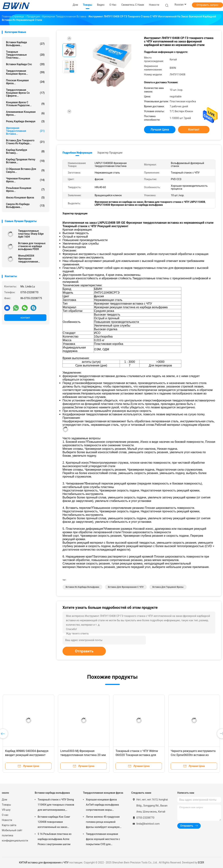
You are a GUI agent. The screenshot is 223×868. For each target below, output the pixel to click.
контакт (25, 318)
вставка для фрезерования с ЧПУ (126, 587)
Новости (7, 820)
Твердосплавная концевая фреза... (25, 72)
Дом (4, 800)
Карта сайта (9, 825)
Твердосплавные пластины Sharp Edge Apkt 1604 (31, 234)
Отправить (84, 651)
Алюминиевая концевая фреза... (25, 113)
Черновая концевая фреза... (25, 180)
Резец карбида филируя (25, 121)
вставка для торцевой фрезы (168, 587)
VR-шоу (6, 810)
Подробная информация (77, 153)
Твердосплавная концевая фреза (103, 793)
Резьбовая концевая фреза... (25, 189)
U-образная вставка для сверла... (25, 170)
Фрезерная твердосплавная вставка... (25, 131)
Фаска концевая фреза (25, 198)
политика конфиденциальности (15, 838)
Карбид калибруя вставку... (25, 151)
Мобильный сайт (12, 830)
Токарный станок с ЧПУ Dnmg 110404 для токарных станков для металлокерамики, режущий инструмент (56, 805)
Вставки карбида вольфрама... (25, 44)
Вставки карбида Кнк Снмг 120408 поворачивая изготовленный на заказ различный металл (54, 822)
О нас (5, 815)
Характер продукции (110, 153)
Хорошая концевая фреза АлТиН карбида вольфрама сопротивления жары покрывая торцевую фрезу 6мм (102, 805)
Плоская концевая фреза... (25, 82)
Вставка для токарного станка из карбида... (25, 142)
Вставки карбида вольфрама (52, 793)
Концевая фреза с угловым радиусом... (25, 104)
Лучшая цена (160, 130)
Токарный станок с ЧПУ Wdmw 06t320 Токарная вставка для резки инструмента (137, 755)
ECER (201, 863)
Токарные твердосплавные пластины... (25, 55)
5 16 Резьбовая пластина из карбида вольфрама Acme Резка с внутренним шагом (55, 839)
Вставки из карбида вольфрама (82, 587)
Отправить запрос (207, 5)
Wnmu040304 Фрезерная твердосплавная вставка (28, 259)
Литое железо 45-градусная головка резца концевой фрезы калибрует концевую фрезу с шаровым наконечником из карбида (103, 822)
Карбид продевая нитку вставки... (25, 161)
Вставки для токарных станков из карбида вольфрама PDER (32, 246)
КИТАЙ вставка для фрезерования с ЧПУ (44, 863)
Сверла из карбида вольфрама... (25, 206)
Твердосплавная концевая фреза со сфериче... (25, 93)
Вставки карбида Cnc (25, 64)
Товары (6, 805)
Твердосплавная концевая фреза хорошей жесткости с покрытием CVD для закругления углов (103, 840)
